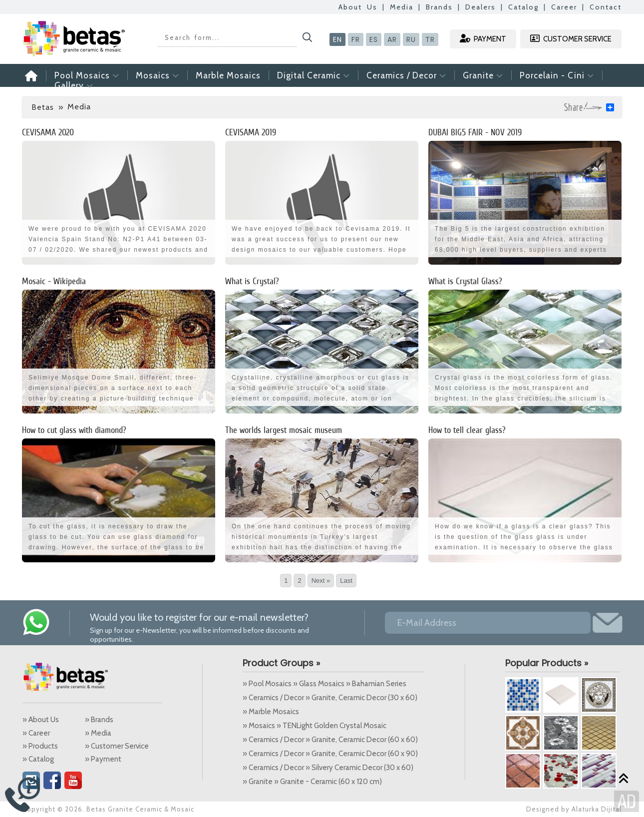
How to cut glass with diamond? (74, 430)
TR (430, 39)
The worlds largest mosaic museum (284, 430)
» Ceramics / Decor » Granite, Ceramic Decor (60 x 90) (330, 754)
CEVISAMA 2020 (48, 132)
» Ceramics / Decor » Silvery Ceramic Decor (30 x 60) (328, 768)
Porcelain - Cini (557, 75)
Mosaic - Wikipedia (54, 281)
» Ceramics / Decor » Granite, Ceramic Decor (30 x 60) (330, 698)
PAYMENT (483, 39)
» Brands (99, 720)
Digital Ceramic (314, 75)
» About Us (41, 720)
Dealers (481, 7)
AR (392, 39)
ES (374, 39)
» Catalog (38, 759)
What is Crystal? (252, 281)
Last (346, 581)
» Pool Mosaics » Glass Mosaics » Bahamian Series (324, 684)
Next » (321, 581)
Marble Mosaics (228, 75)
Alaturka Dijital (597, 809)
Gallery (74, 85)
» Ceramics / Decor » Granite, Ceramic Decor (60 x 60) (330, 740)
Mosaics (158, 75)
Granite (483, 75)
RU (411, 39)
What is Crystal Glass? (465, 281)
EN (337, 39)
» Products (40, 746)
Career (564, 7)
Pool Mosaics (87, 75)
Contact (606, 7)
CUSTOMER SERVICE (571, 39)
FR (356, 39)
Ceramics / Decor (406, 75)
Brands (439, 7)
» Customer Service (117, 746)
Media (402, 7)
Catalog (523, 7)
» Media (98, 733)
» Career (36, 733)
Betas (43, 107)
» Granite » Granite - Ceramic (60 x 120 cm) (312, 782)
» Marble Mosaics (271, 712)
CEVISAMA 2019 (251, 132)
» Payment (103, 759)
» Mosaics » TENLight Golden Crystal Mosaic (315, 726)
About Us (358, 7)
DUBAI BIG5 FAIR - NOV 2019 (475, 132)
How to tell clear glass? (467, 430)
